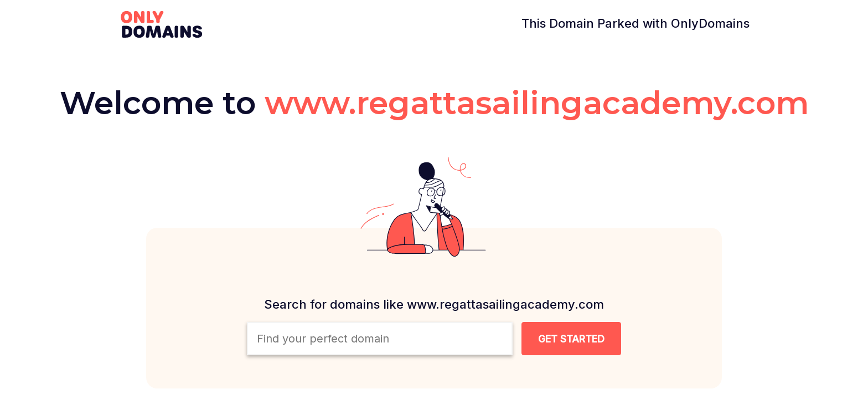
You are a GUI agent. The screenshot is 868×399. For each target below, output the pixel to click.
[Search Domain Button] (571, 339)
